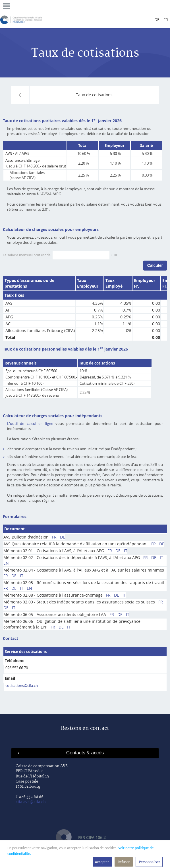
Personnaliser (149, 862)
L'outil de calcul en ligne (30, 423)
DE (63, 537)
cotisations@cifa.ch (22, 685)
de (157, 20)
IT (126, 551)
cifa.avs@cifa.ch (31, 802)
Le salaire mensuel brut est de (27, 255)
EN (6, 563)
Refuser (124, 862)
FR (54, 537)
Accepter (102, 862)
